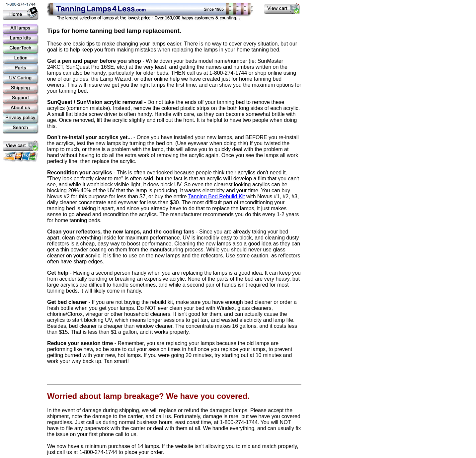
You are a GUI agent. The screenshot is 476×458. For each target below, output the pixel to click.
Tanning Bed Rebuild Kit (217, 196)
